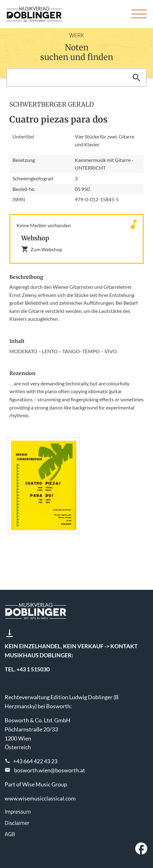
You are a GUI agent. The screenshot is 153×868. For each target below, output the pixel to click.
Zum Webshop (42, 249)
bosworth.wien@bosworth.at (50, 770)
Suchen (136, 78)
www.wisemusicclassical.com (40, 798)
